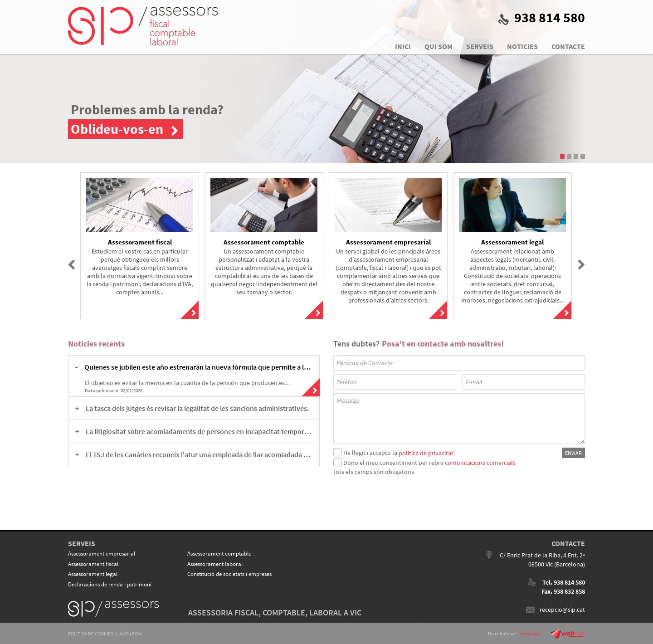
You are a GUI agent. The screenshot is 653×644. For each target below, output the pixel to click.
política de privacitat (426, 453)
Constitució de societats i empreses (229, 574)
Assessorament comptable (219, 554)
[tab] (194, 367)
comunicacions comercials (480, 463)
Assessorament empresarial (102, 554)
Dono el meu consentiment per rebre (393, 463)
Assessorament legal (93, 574)
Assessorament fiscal (93, 564)
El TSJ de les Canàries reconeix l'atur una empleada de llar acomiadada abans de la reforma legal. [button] (199, 454)
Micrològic (529, 634)
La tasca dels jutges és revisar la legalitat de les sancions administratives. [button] (197, 408)
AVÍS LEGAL (131, 634)
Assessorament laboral (215, 564)
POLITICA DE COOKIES (91, 634)
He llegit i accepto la (370, 453)
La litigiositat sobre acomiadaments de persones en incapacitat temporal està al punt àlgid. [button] (199, 431)
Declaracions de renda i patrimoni (110, 584)
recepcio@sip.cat (562, 610)
